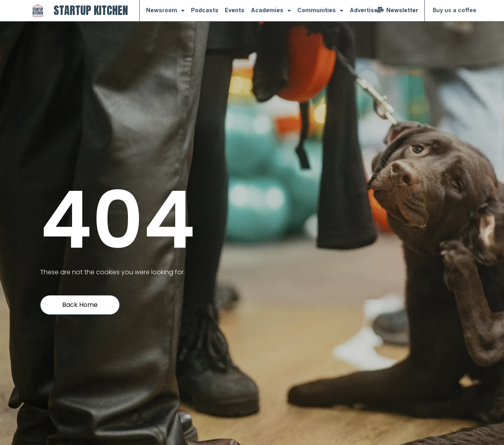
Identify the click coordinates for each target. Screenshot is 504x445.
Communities (320, 11)
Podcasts (205, 10)
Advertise (364, 10)
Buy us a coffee (455, 10)
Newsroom (165, 11)
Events (235, 10)
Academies (271, 11)
